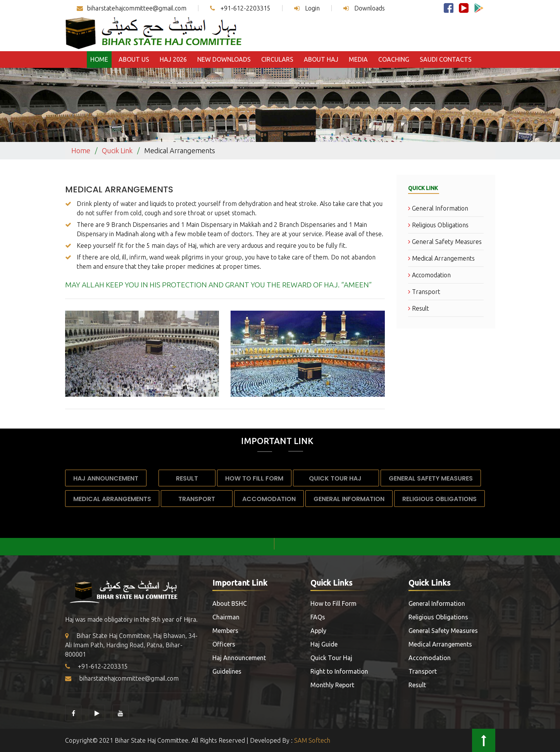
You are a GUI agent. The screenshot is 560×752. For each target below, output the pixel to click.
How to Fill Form (254, 478)
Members (225, 631)
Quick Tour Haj (336, 478)
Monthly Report (332, 685)
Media (358, 59)
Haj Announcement (106, 478)
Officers (224, 644)
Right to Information (339, 671)
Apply (318, 631)
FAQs (318, 617)
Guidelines (227, 671)
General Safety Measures (445, 242)
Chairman (226, 617)
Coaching (394, 59)
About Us (134, 59)
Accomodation (429, 275)
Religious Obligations (438, 225)
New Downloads (224, 59)
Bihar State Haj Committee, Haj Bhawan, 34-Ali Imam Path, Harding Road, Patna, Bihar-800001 (131, 645)
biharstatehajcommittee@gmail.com (132, 8)
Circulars (277, 59)
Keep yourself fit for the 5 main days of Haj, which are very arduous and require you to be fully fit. (212, 245)
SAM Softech (312, 740)
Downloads (364, 8)
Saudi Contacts (446, 59)
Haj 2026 (173, 59)
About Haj (321, 59)
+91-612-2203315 (240, 8)
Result (419, 308)
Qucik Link (117, 150)
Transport (424, 292)
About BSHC (230, 603)
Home (99, 59)
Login (307, 8)
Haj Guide (324, 644)
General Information (438, 208)
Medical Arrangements (119, 189)
